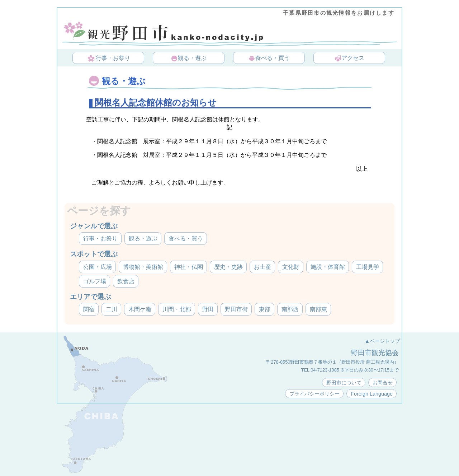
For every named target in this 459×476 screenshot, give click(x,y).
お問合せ (383, 383)
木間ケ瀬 (140, 309)
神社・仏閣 (189, 267)
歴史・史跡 (228, 267)
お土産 (262, 267)
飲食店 (126, 281)
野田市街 (236, 309)
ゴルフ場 (95, 281)
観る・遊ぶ (189, 59)
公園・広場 (98, 267)
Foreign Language (372, 394)
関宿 (89, 309)
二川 (112, 309)
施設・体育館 (328, 267)
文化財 (291, 267)
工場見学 (368, 267)
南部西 (290, 309)
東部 (265, 309)
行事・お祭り (109, 59)
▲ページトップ (382, 341)
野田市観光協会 (375, 353)
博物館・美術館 (143, 267)
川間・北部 (177, 309)
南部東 (318, 309)
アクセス (349, 59)
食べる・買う (269, 59)
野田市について (344, 383)
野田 (208, 309)
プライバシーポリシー (314, 394)
